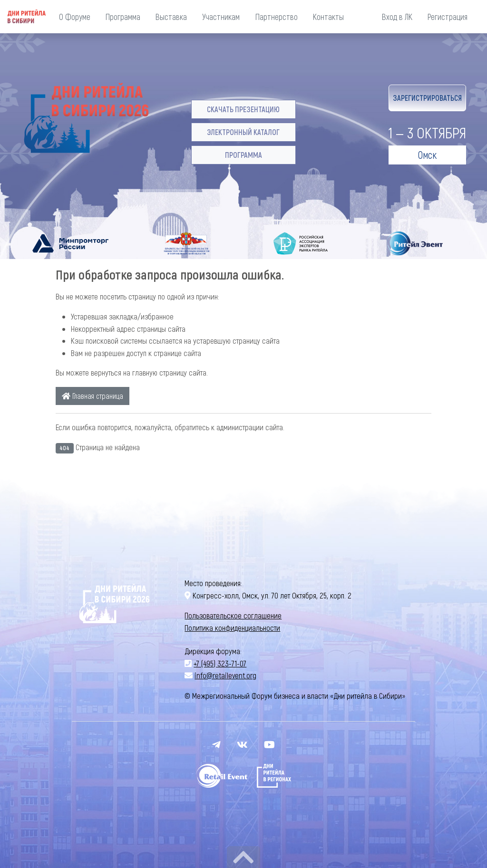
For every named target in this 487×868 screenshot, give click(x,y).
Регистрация (448, 17)
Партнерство (277, 17)
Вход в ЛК (397, 17)
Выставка (171, 17)
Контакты (328, 17)
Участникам (221, 17)
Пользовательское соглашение (233, 615)
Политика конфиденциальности (232, 627)
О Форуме (75, 17)
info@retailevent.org (225, 675)
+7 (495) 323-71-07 (220, 663)
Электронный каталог (243, 132)
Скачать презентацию (243, 109)
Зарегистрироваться (427, 98)
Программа (123, 17)
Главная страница (93, 396)
